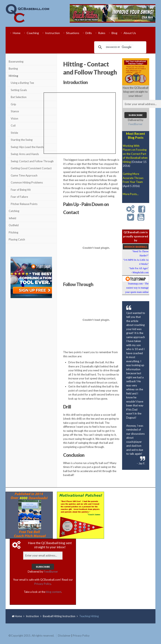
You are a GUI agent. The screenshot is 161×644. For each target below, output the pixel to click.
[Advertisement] (31, 325)
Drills (89, 33)
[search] (120, 47)
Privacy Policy (43, 584)
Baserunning (16, 62)
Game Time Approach (24, 175)
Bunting (13, 69)
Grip (13, 104)
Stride (14, 133)
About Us (130, 33)
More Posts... (131, 194)
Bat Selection (19, 97)
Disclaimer (64, 636)
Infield (12, 218)
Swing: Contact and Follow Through (32, 161)
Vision (14, 118)
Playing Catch (17, 239)
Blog (114, 33)
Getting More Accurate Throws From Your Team (133, 178)
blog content (54, 592)
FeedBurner (136, 124)
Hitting (13, 76)
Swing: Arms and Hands (25, 154)
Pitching (13, 232)
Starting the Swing (22, 140)
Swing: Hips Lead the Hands (27, 147)
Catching (14, 211)
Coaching (33, 33)
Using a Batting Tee (22, 83)
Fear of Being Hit (21, 190)
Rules (102, 33)
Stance (15, 111)
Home (17, 33)
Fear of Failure (19, 197)
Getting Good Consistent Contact (31, 168)
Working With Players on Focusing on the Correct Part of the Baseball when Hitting (135, 154)
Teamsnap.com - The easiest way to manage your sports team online (137, 288)
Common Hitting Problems (27, 182)
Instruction (52, 33)
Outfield (14, 225)
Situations (73, 33)
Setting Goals (19, 90)
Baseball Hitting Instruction (59, 616)
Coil (13, 125)
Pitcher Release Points (24, 204)
